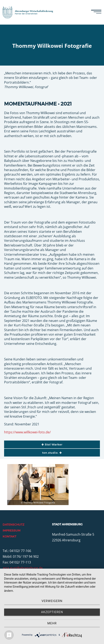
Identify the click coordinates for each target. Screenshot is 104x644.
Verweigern (52, 601)
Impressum (12, 530)
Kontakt (10, 536)
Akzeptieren (52, 612)
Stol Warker (52, 444)
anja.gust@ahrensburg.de (23, 568)
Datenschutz (14, 525)
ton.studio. (52, 453)
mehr (52, 623)
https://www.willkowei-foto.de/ (27, 432)
